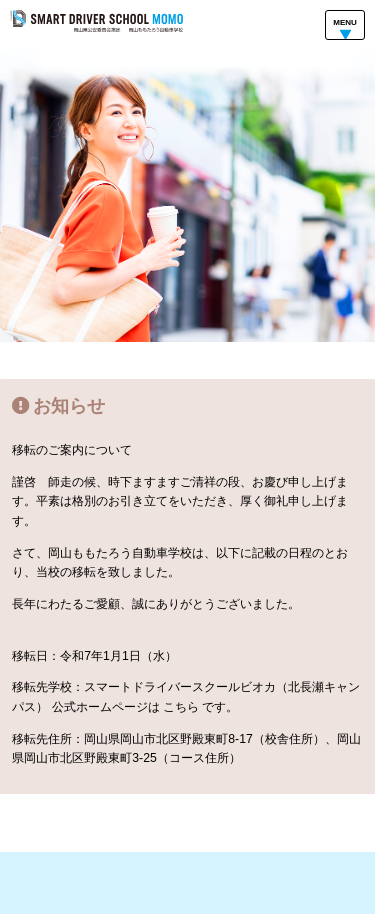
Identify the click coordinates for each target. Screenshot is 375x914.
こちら (181, 707)
